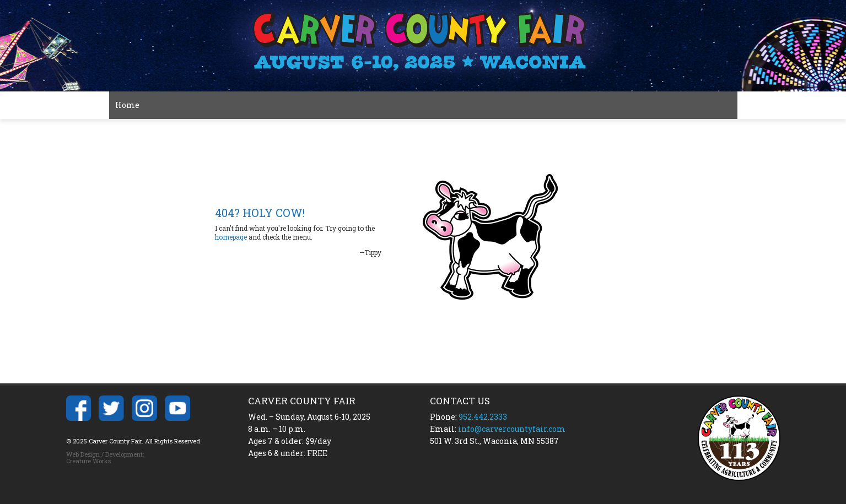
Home (127, 105)
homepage (231, 237)
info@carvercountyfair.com (512, 429)
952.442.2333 (483, 417)
